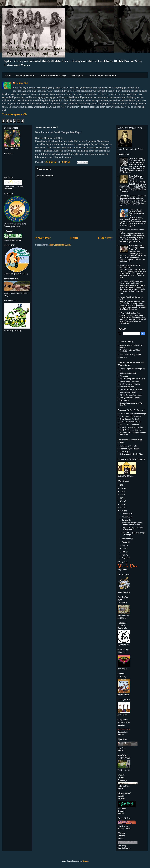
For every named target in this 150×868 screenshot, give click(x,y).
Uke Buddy (124, 376)
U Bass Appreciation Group (131, 395)
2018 (122, 495)
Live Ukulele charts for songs (131, 390)
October (126, 520)
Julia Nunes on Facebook (129, 425)
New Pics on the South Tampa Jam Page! (133, 534)
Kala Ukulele (124, 400)
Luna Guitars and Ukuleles (130, 398)
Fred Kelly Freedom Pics (130, 313)
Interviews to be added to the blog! (132, 231)
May (124, 552)
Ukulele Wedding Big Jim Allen (131, 454)
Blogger (86, 861)
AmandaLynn (125, 451)
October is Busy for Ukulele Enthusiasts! (132, 529)
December (126, 514)
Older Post (105, 238)
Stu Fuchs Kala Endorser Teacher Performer (133, 434)
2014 (122, 508)
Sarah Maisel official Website (131, 427)
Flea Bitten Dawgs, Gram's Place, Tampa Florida (132, 524)
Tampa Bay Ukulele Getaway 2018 (131, 298)
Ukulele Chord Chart (128, 392)
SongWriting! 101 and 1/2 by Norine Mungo (130, 266)
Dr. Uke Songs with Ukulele (130, 384)
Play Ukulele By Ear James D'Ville (132, 379)
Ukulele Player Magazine (129, 381)
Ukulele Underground (128, 373)
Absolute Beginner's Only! (53, 75)
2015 (122, 504)
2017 (122, 498)
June (124, 548)
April (124, 555)
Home (8, 75)
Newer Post (43, 238)
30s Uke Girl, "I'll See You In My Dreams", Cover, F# (137, 248)
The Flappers (78, 75)
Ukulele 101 (123, 357)
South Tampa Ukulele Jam (103, 75)
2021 (122, 485)
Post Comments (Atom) (60, 245)
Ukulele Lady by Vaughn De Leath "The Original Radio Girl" (136, 213)
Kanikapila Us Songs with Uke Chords (131, 404)
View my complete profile (15, 114)
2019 (122, 492)
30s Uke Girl (21, 83)
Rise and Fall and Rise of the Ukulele (131, 346)
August (125, 542)
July (124, 545)
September (126, 539)
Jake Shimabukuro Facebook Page (133, 414)
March (125, 558)
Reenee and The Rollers (129, 446)
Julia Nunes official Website (130, 422)
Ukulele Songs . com (127, 387)
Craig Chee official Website (131, 416)
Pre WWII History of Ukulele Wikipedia (131, 351)
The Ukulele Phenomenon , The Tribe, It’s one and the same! (131, 282)
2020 (122, 488)
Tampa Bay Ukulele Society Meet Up (133, 370)
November (126, 517)
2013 (122, 511)
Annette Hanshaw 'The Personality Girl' (137, 159)
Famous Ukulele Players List (130, 355)
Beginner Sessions (26, 75)
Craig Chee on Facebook (129, 419)
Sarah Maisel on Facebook (130, 430)
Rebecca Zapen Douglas (129, 449)
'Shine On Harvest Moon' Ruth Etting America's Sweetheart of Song (137, 179)
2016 (122, 501)
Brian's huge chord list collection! (133, 196)
